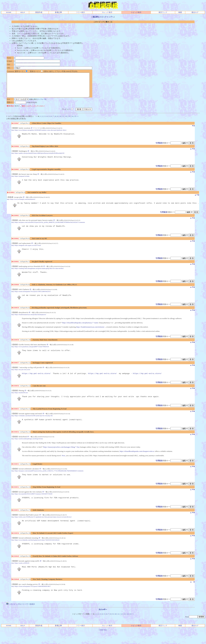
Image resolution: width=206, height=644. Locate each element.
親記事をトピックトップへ (103, 17)
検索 (180, 12)
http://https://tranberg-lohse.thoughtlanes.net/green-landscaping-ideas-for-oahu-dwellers (37, 276)
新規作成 (39, 12)
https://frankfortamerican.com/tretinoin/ (90, 335)
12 (66, 121)
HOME (9, 12)
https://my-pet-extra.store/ (36, 382)
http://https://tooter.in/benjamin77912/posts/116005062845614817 (31, 598)
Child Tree (103, 642)
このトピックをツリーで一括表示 (21, 616)
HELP (23, 12)
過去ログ (195, 12)
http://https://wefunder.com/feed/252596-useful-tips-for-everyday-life (32, 425)
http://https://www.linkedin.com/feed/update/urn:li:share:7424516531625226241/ (35, 551)
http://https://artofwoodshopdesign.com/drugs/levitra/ (27, 448)
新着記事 (58, 12)
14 (72, 121)
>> (78, 121)
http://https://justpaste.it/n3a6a (20, 182)
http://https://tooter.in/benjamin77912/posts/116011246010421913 (31, 299)
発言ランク (163, 12)
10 (60, 121)
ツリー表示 (80, 12)
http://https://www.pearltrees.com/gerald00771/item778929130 (30, 355)
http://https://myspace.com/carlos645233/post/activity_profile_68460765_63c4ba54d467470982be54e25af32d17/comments (48, 229)
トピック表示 (136, 12)
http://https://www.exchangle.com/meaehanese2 (21, 205)
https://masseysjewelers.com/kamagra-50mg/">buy (62, 457)
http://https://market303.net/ (20, 401)
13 (69, 121)
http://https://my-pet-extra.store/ (21, 378)
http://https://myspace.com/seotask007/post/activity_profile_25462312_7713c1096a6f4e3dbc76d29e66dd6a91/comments (47, 480)
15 (75, 121)
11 (63, 121)
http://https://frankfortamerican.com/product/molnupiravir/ (29, 322)
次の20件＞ (103, 621)
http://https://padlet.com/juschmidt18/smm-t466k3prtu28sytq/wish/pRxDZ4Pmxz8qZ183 (38, 158)
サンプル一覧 (42, 104)
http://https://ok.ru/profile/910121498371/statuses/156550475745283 (32, 504)
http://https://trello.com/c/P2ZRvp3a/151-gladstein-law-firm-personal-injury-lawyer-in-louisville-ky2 (41, 527)
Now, (64, 465)
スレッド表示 (107, 12)
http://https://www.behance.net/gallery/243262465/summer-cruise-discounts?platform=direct (39, 135)
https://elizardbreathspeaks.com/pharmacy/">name (80, 331)
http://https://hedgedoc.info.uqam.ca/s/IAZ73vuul (26, 252)
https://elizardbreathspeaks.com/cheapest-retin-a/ (137, 461)
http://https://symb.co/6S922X (20, 574)
